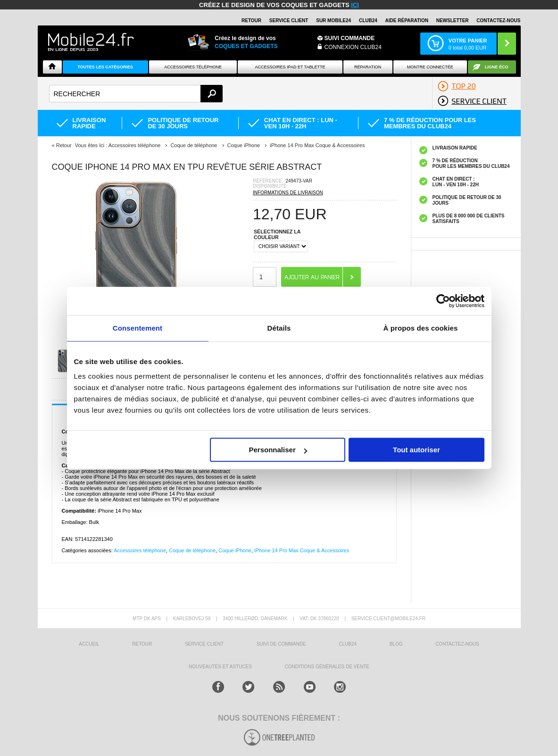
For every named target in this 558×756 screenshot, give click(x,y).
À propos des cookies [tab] (421, 328)
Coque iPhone (235, 550)
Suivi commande (350, 38)
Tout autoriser (416, 450)
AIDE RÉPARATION (407, 21)
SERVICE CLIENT (289, 21)
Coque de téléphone (192, 550)
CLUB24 (348, 644)
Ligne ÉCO (497, 67)
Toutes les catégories (105, 67)
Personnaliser (278, 450)
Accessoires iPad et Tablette (290, 67)
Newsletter (453, 21)
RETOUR (251, 21)
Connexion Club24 (353, 47)
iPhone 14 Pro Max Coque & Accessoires (302, 550)
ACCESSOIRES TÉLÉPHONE (193, 67)
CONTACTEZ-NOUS (498, 21)
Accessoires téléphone (140, 550)
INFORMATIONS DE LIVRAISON (288, 193)
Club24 (368, 21)
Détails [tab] (279, 328)
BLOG (396, 644)
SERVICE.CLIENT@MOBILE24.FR (388, 619)
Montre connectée (430, 67)
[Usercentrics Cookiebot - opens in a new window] (443, 301)
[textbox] (136, 94)
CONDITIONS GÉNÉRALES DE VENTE (327, 667)
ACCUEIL (89, 644)
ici (355, 5)
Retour (64, 145)
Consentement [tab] (137, 328)
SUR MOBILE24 (333, 21)
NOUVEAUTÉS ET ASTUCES (220, 667)
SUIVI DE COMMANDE (281, 644)
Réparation (368, 67)
